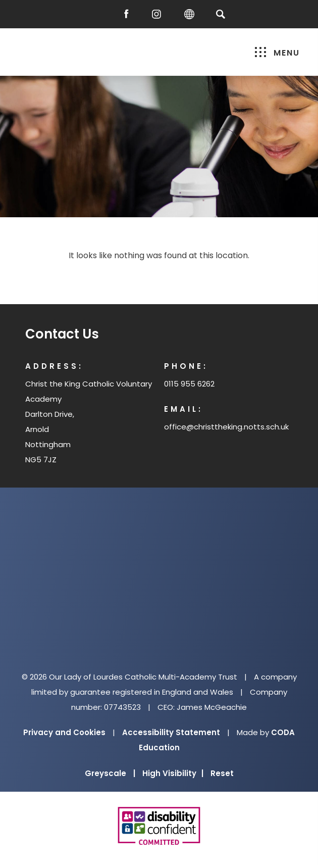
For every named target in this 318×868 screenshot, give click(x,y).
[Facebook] (129, 14)
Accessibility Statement (171, 732)
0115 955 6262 (189, 384)
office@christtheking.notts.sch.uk (226, 427)
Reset (222, 773)
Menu (277, 53)
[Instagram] (159, 14)
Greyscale (110, 773)
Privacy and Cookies (64, 732)
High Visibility (173, 773)
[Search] (220, 14)
